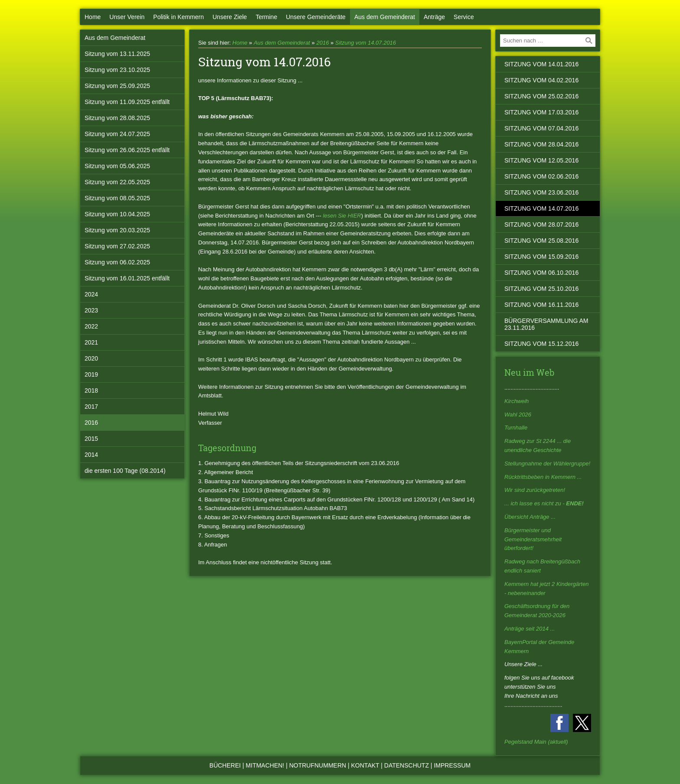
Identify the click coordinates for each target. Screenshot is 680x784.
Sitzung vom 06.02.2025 (117, 262)
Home (93, 17)
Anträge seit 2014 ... (530, 629)
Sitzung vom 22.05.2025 (117, 182)
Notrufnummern (318, 765)
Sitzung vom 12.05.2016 (541, 160)
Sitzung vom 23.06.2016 (541, 192)
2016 (91, 423)
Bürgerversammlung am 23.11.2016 (546, 324)
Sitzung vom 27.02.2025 (117, 246)
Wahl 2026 (518, 415)
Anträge (434, 17)
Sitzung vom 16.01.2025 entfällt (127, 278)
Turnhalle (516, 428)
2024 (91, 294)
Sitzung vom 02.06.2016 (541, 176)
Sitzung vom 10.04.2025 (117, 214)
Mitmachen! (265, 765)
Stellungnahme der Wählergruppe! (547, 464)
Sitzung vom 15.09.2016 (541, 257)
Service (464, 17)
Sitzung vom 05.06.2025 (117, 166)
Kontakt (365, 765)
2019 (91, 374)
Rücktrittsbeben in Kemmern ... (543, 477)
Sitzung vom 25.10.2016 (541, 289)
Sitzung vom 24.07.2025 (117, 134)
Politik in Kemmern (178, 17)
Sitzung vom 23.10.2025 (117, 70)
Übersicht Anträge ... (530, 517)
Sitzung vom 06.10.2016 (541, 273)
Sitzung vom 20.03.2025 (117, 230)
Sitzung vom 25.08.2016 (541, 241)
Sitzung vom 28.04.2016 (541, 144)
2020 (91, 358)
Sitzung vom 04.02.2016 (541, 80)
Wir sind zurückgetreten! (535, 490)
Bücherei (225, 765)
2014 (91, 455)
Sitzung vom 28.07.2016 (541, 224)
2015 (91, 439)
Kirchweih (517, 401)
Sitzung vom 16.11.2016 (541, 305)
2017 (91, 407)
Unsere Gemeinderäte (316, 17)
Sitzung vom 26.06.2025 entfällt (127, 150)
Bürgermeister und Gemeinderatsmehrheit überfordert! (533, 539)
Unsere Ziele (230, 17)
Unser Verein (127, 17)
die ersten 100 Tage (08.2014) (125, 471)
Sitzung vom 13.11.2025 (117, 54)
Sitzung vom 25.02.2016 (541, 96)
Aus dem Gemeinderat (385, 17)
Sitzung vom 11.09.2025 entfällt (127, 102)
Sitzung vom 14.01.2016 (541, 64)
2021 (91, 342)
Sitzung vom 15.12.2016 (541, 344)
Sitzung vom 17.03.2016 (541, 112)
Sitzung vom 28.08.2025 (117, 118)
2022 (91, 326)
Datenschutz (407, 765)
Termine (266, 17)
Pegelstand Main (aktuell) (536, 742)
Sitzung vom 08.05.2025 (117, 198)
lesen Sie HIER (342, 216)
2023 (91, 310)
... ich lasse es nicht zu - (544, 503)
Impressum (452, 765)
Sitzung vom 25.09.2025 (117, 86)
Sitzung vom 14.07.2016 (366, 43)
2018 (91, 390)
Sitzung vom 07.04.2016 (541, 128)
